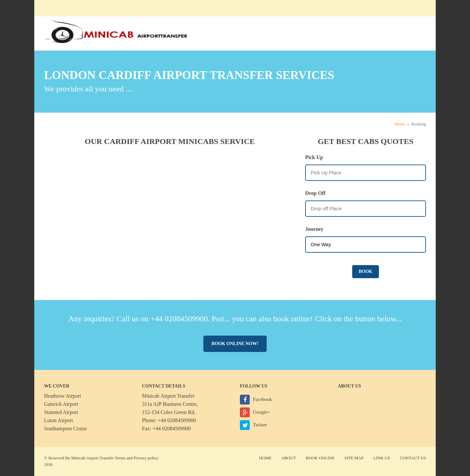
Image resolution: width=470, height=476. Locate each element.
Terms (120, 458)
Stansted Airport (61, 412)
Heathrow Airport (63, 396)
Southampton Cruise (65, 428)
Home (400, 124)
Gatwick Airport (61, 404)
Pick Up (314, 157)
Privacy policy (146, 458)
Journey (314, 229)
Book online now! (235, 344)
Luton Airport (58, 420)
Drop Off (315, 193)
